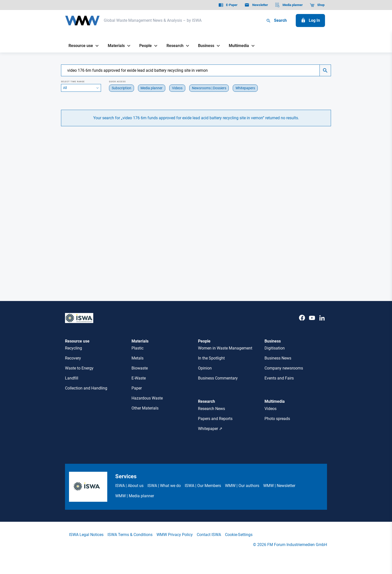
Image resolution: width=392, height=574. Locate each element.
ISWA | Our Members (203, 486)
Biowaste (140, 368)
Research (206, 401)
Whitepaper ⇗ (210, 429)
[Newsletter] (256, 5)
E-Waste (139, 378)
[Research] (173, 46)
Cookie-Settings (239, 535)
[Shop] (317, 5)
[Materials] (114, 46)
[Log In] (310, 20)
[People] (144, 46)
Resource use (77, 341)
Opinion (205, 368)
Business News (278, 358)
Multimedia (275, 401)
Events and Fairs (279, 378)
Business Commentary (218, 378)
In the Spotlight (211, 358)
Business (273, 341)
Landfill (72, 378)
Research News (211, 409)
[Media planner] (289, 5)
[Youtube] (312, 323)
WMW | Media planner (135, 496)
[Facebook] (302, 323)
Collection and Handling (86, 388)
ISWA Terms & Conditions (130, 535)
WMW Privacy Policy (175, 535)
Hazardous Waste (147, 398)
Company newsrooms (284, 368)
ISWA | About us (129, 486)
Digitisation (275, 348)
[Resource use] (79, 46)
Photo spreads (277, 419)
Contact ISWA (209, 535)
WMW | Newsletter (279, 486)
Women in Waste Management (225, 348)
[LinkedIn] (322, 323)
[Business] (204, 46)
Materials (140, 341)
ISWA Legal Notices (86, 535)
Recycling (73, 348)
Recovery (73, 358)
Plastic (137, 348)
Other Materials (145, 408)
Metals (137, 358)
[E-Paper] (228, 5)
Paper (137, 388)
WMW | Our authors (242, 486)
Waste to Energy (79, 368)
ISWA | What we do (164, 486)
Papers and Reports (215, 419)
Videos (270, 409)
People (204, 341)
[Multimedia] (237, 46)
